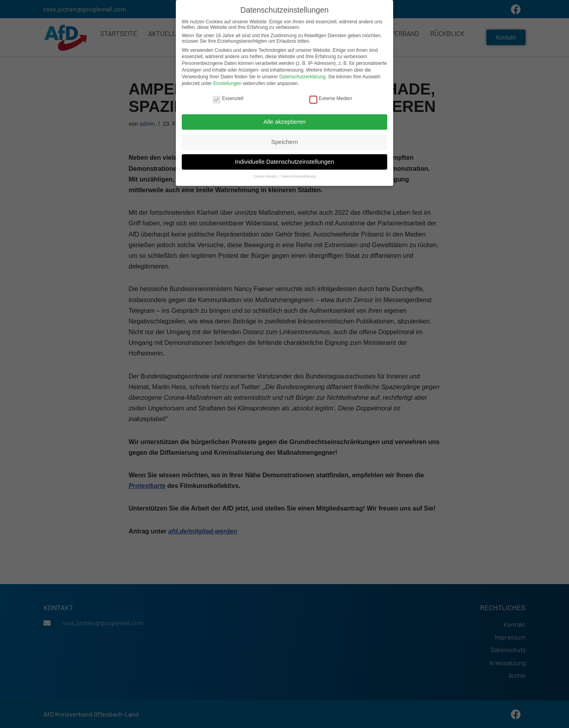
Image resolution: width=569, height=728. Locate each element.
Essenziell (228, 96)
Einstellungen (227, 81)
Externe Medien (331, 96)
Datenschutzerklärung (302, 74)
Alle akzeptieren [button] (285, 119)
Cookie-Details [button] (265, 174)
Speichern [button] (284, 139)
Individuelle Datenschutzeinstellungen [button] (284, 159)
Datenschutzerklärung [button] (298, 174)
